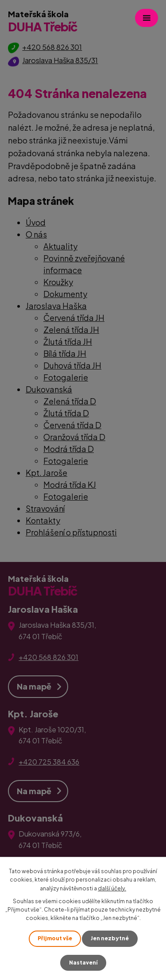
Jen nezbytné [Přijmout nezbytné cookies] (110, 938)
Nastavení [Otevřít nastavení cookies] (83, 963)
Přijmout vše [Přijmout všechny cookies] (55, 938)
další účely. (112, 888)
